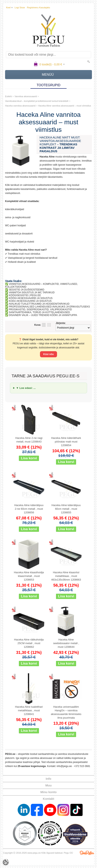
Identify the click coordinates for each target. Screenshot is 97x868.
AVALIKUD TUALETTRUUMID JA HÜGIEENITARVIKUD (39, 304)
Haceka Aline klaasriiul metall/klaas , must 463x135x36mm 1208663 (66, 576)
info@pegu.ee (64, 766)
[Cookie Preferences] (6, 862)
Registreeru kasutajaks (39, 7)
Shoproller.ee (87, 853)
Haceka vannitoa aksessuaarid (20, 106)
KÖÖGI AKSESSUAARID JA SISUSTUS (31, 298)
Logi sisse (20, 7)
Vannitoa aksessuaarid (26, 96)
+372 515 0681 (82, 766)
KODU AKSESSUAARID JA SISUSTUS (30, 301)
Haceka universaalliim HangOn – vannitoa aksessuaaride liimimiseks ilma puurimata (66, 712)
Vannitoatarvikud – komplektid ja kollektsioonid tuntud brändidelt (37, 101)
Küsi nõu (48, 354)
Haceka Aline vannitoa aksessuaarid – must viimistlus (65, 106)
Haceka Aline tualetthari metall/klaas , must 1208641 (29, 710)
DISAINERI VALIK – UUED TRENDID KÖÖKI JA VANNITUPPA (43, 315)
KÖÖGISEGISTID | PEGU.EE (25, 295)
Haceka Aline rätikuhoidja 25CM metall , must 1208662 (29, 643)
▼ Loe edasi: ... (26, 388)
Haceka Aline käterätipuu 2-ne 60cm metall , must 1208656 (29, 509)
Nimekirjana (44, 325)
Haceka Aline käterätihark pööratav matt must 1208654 (66, 442)
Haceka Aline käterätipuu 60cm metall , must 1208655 (66, 509)
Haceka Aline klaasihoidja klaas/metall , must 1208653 (29, 576)
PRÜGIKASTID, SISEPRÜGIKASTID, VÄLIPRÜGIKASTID (40, 310)
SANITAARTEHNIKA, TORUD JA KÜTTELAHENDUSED (39, 312)
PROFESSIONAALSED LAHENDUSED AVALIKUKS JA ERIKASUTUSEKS (49, 307)
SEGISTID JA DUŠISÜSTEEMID (26, 290)
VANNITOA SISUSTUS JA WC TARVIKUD (32, 293)
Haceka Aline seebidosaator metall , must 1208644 (66, 643)
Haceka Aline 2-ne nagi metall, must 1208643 (29, 440)
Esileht (8, 96)
